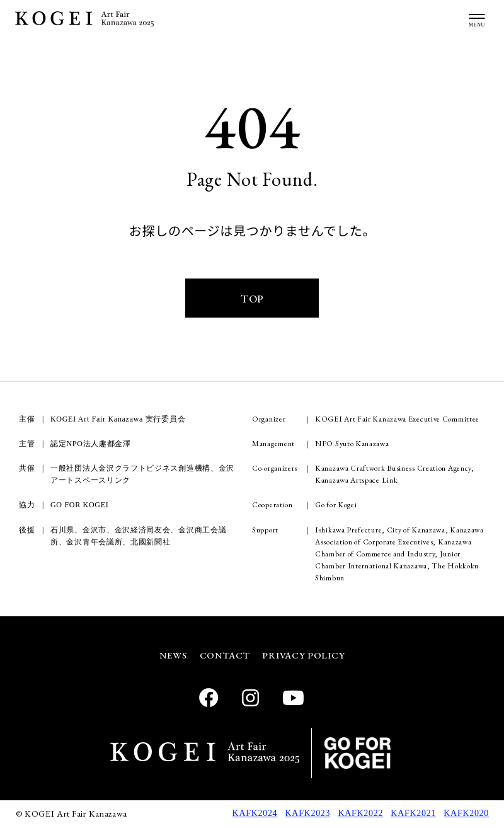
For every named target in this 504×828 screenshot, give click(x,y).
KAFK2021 (413, 814)
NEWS (172, 656)
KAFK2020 (466, 814)
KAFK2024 (255, 814)
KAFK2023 (308, 814)
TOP (252, 299)
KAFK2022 (360, 814)
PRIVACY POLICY (304, 656)
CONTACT (225, 656)
